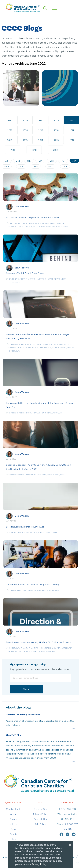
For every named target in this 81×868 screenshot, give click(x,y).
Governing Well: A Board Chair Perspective (28, 273)
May (7, 166)
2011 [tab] (13, 150)
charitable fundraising (55, 344)
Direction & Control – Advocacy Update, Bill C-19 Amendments (38, 642)
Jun (74, 161)
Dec (18, 161)
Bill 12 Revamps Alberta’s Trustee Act (25, 527)
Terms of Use (40, 809)
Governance (15, 279)
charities (25, 223)
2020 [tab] (25, 130)
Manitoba (21, 590)
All (7, 161)
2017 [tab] (72, 130)
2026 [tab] (10, 120)
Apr (21, 166)
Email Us (67, 829)
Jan (65, 166)
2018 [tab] (56, 130)
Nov (29, 161)
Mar (36, 166)
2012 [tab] (72, 140)
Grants (43, 590)
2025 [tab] (25, 120)
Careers (13, 819)
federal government (36, 475)
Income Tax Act (49, 223)
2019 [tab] (41, 130)
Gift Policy (40, 824)
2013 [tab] (56, 140)
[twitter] (68, 834)
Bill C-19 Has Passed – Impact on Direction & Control (33, 218)
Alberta (12, 533)
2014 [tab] (41, 140)
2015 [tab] (25, 140)
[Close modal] (70, 844)
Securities (37, 344)
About (13, 814)
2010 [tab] (34, 150)
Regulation (27, 227)
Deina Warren (22, 207)
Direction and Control (44, 227)
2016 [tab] (10, 140)
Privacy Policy (40, 814)
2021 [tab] (10, 130)
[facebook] (62, 834)
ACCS (62, 475)
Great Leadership (38, 279)
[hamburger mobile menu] (54, 8)
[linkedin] (74, 834)
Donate (13, 834)
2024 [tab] (41, 120)
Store (14, 829)
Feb (50, 166)
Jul (63, 161)
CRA (10, 223)
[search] (45, 8)
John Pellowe (22, 268)
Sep (52, 161)
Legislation (36, 223)
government (53, 475)
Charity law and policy (20, 344)
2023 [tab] (56, 120)
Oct (40, 161)
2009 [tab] (56, 150)
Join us (14, 824)
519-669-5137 (71, 824)
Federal (71, 348)
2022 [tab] (72, 120)
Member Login (14, 809)
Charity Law (62, 227)
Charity (16, 223)
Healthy (25, 279)
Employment (33, 590)
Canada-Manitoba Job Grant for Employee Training (32, 584)
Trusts (54, 533)
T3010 (44, 413)
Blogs (14, 839)
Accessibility (40, 819)
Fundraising (53, 590)
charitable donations (29, 348)
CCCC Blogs (22, 28)
